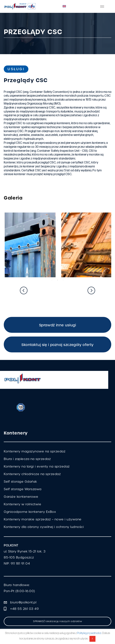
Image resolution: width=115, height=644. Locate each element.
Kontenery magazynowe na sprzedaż (35, 451)
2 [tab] (57, 280)
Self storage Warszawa (23, 489)
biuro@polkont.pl (23, 602)
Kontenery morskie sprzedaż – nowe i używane (43, 519)
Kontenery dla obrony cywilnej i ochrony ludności (44, 527)
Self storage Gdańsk (20, 482)
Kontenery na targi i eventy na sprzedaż (37, 466)
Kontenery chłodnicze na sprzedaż (32, 474)
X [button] (92, 639)
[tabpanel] (29, 245)
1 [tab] (52, 280)
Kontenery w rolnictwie (22, 504)
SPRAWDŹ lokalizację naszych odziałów (57, 621)
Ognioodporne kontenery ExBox (30, 512)
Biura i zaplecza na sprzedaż (27, 459)
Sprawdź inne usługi (58, 325)
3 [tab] (63, 280)
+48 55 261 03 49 (24, 609)
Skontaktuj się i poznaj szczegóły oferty (57, 345)
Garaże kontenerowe (21, 497)
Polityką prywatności (89, 633)
